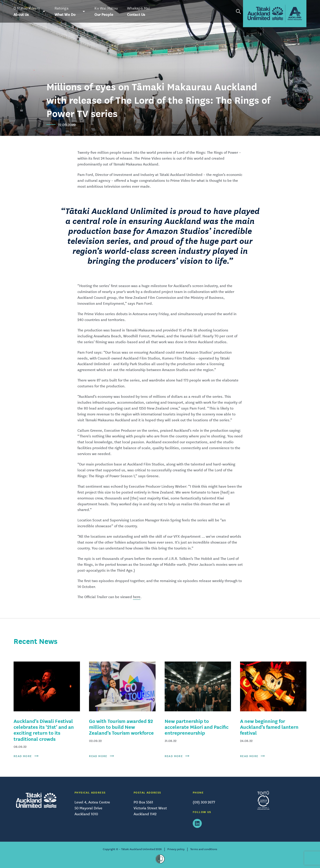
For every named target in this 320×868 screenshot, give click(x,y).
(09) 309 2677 (204, 802)
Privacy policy (176, 849)
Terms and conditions (204, 849)
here (137, 597)
